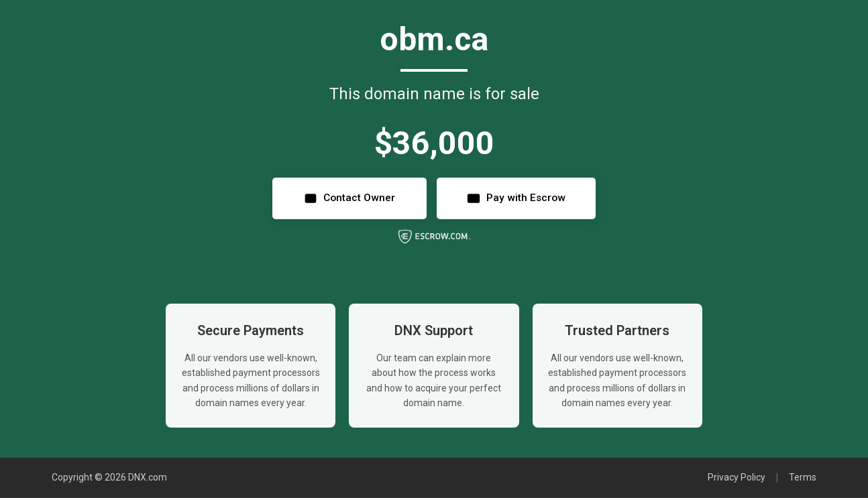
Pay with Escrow (519, 200)
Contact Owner (345, 200)
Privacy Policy (737, 480)
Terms (803, 480)
